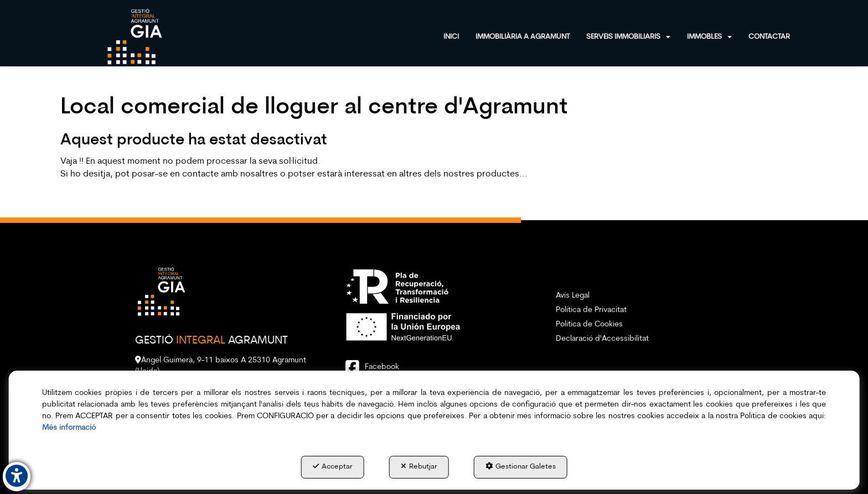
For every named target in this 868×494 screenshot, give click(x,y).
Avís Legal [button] (573, 296)
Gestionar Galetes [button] (521, 466)
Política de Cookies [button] (589, 324)
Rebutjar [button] (419, 466)
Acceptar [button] (333, 466)
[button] (135, 36)
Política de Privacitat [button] (591, 310)
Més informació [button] (69, 428)
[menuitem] (459, 36)
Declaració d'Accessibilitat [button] (602, 339)
